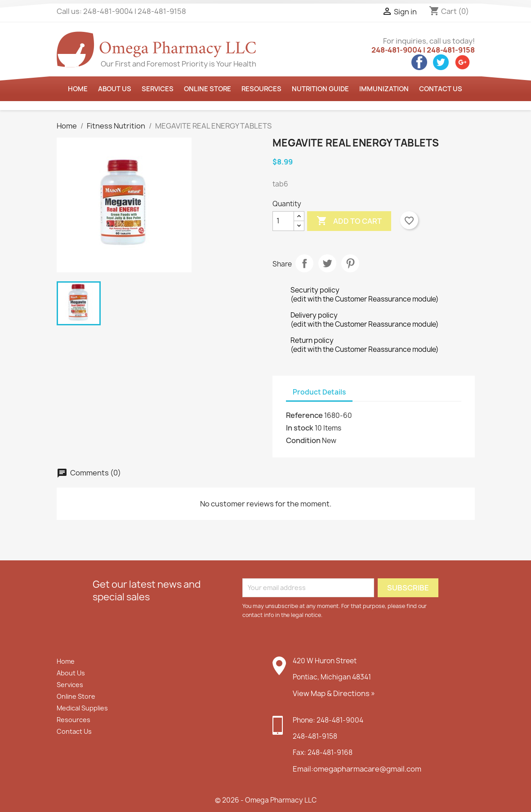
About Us (71, 673)
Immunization (384, 89)
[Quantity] (283, 221)
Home (78, 89)
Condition (303, 440)
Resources (261, 89)
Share (304, 263)
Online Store (207, 89)
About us (115, 89)
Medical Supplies (82, 708)
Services (158, 89)
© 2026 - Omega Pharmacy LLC (266, 800)
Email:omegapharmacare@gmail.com (357, 769)
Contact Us (441, 89)
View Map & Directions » (334, 693)
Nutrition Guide (320, 89)
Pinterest (350, 263)
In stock (300, 428)
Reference (304, 415)
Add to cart (349, 221)
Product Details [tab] (319, 392)
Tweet (327, 263)
